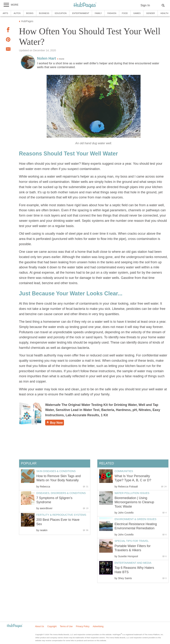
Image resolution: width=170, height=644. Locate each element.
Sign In (145, 5)
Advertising (98, 626)
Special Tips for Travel (132, 541)
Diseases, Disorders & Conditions (61, 493)
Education (61, 13)
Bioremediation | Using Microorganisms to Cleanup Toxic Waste (134, 502)
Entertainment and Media (133, 563)
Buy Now (55, 423)
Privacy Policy (83, 626)
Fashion (112, 13)
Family (98, 13)
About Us (39, 626)
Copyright (52, 626)
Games (137, 13)
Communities (124, 471)
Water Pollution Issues (132, 493)
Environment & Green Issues (135, 519)
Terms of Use (66, 626)
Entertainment (81, 13)
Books (30, 13)
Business (44, 13)
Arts (5, 13)
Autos (17, 13)
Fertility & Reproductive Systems (61, 515)
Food (125, 13)
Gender (150, 13)
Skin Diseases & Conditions (56, 471)
